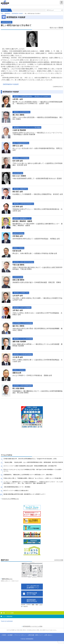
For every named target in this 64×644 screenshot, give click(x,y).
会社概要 (10, 635)
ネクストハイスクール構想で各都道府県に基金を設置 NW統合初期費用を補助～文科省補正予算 (30, 466)
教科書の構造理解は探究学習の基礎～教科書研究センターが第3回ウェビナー (25, 494)
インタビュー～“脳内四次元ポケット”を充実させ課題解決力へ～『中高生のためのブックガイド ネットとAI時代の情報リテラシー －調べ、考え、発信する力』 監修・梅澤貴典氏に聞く (33, 483)
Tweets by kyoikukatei (7, 621)
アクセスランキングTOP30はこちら (10, 499)
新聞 (33, 605)
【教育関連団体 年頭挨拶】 (11, 84)
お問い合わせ (48, 635)
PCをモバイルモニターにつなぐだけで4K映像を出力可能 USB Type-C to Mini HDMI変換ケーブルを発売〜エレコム (33, 470)
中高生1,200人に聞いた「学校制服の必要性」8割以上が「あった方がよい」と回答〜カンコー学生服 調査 (32, 478)
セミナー (26, 606)
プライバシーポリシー (20, 635)
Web (37, 605)
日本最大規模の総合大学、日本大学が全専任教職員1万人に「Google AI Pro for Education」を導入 (30, 459)
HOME (4, 635)
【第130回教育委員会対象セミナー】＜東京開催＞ (17, 487)
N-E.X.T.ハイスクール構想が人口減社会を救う (16, 491)
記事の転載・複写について (35, 635)
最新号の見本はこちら (7, 579)
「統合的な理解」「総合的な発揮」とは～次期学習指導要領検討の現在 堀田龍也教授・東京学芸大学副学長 (33, 462)
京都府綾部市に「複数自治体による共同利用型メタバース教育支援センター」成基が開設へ (28, 475)
